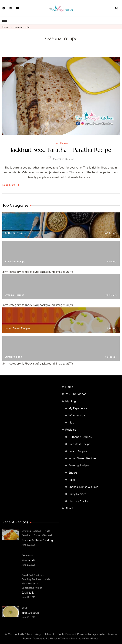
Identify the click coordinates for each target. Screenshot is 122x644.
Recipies (71, 430)
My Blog (71, 401)
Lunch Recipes (78, 451)
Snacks (73, 473)
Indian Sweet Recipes (82, 458)
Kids (71, 423)
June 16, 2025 (29, 617)
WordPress (92, 639)
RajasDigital (98, 634)
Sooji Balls (28, 593)
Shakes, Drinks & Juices (83, 487)
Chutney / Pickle (79, 501)
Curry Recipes (77, 494)
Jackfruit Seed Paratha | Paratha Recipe (61, 150)
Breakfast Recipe (79, 444)
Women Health (78, 415)
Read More (9, 185)
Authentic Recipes (80, 437)
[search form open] (117, 8)
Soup (25, 608)
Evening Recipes (79, 465)
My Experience (78, 408)
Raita (72, 480)
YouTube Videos (76, 394)
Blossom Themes (60, 639)
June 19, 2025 (29, 545)
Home (69, 387)
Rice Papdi (28, 560)
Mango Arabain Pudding (37, 540)
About (69, 508)
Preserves (27, 555)
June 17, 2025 (29, 565)
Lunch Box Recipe (32, 588)
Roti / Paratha (61, 143)
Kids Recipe (29, 584)
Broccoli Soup (30, 613)
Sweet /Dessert (43, 535)
